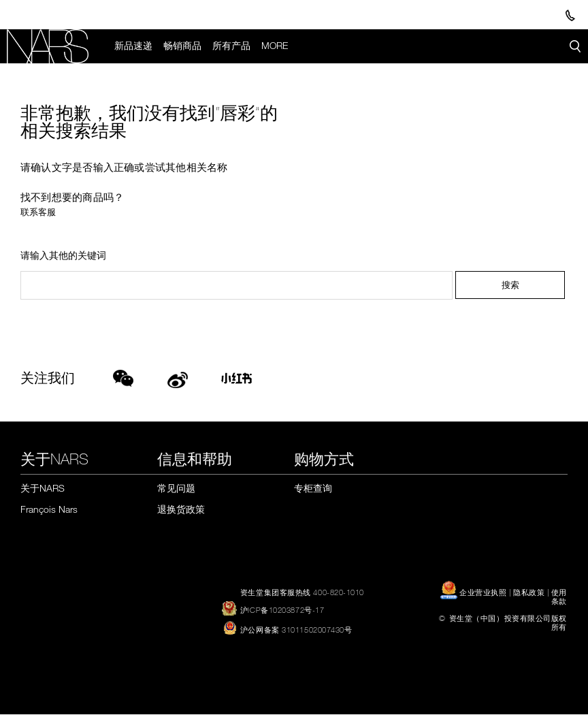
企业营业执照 (475, 592)
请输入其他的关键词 (63, 256)
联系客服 (38, 212)
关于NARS (43, 488)
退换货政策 (181, 509)
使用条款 (559, 597)
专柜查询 (313, 488)
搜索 (510, 285)
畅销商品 (182, 46)
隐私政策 (529, 592)
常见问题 (176, 488)
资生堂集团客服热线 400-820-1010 (302, 592)
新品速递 (133, 46)
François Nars (49, 509)
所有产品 (231, 46)
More (275, 46)
